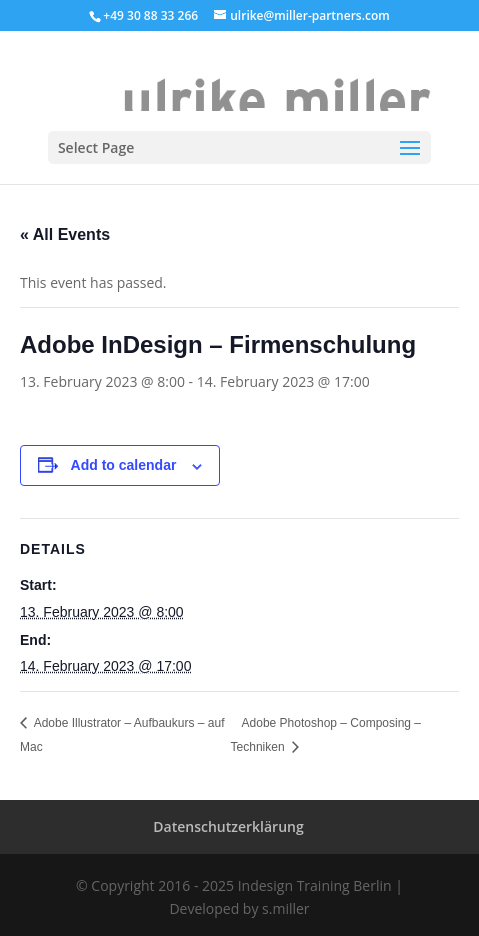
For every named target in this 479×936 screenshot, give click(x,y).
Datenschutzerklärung (228, 826)
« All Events (65, 234)
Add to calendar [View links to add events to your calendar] (124, 465)
